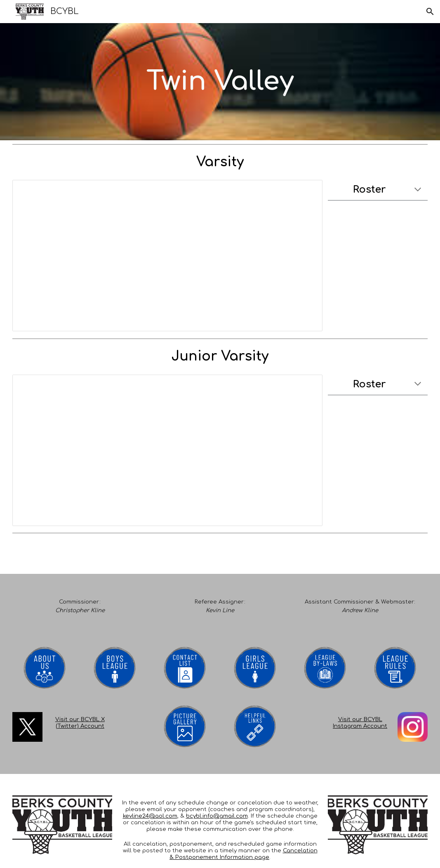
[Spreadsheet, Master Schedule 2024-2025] (167, 256)
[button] (430, 12)
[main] (220, 82)
